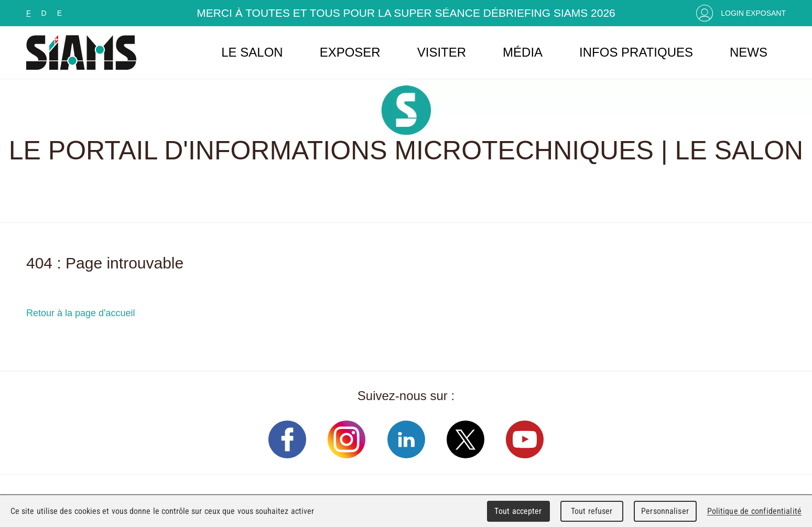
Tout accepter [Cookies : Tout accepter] (518, 511)
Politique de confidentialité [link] (754, 511)
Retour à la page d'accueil (81, 313)
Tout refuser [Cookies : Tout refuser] (592, 511)
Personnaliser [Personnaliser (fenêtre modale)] (665, 511)
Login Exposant (753, 13)
